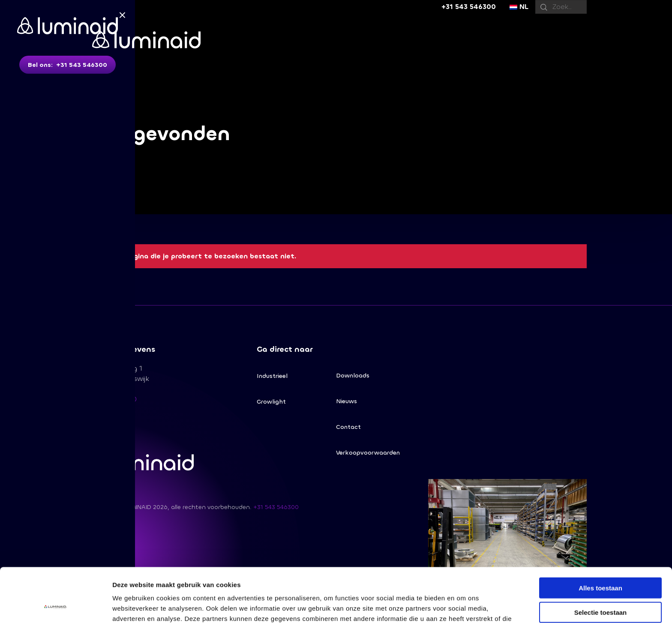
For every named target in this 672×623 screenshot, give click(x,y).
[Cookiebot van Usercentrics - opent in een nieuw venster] (55, 606)
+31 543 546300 (469, 7)
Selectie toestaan (601, 562)
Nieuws (346, 401)
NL (519, 7)
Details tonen (463, 606)
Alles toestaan (600, 537)
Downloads (353, 376)
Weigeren (600, 586)
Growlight (271, 402)
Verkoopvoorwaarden (368, 453)
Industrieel (272, 376)
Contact (348, 427)
